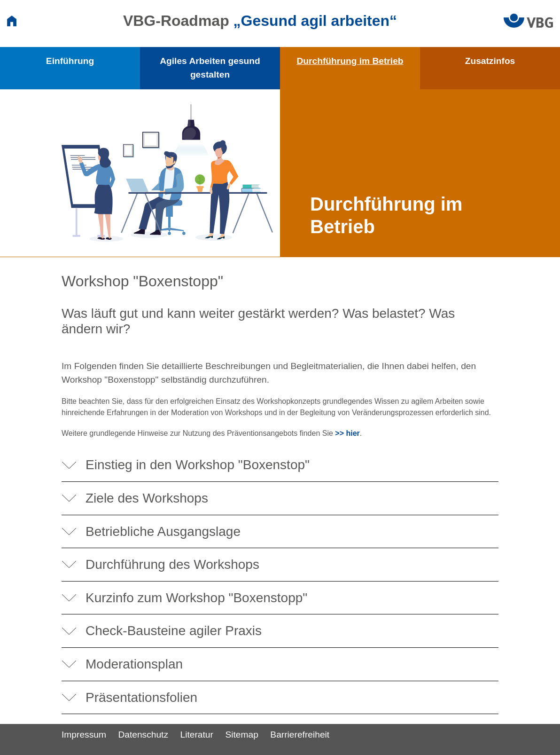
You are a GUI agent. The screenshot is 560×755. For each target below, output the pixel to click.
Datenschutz (143, 735)
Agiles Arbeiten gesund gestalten (210, 68)
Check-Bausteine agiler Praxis (174, 631)
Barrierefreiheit (300, 735)
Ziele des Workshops (147, 498)
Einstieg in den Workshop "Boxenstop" (198, 465)
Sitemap (241, 735)
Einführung (70, 61)
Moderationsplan (134, 664)
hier (353, 433)
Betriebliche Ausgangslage (163, 531)
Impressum (84, 735)
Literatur (197, 735)
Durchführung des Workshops (172, 564)
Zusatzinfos (490, 61)
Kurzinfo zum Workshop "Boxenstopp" (196, 598)
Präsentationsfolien (141, 697)
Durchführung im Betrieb (350, 61)
